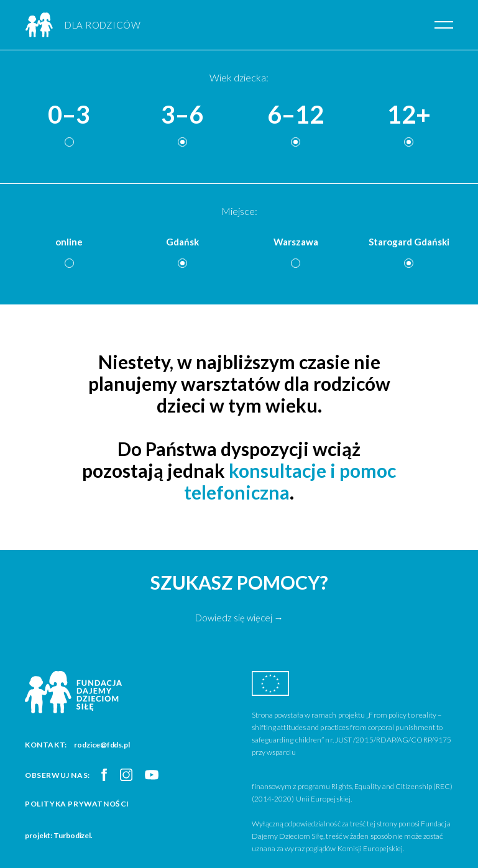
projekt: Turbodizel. (59, 835)
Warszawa (296, 242)
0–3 (69, 115)
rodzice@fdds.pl (102, 745)
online (69, 242)
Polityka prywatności (77, 804)
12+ (409, 115)
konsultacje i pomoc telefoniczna (290, 481)
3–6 (182, 115)
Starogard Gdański (409, 242)
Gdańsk (182, 242)
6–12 (296, 115)
